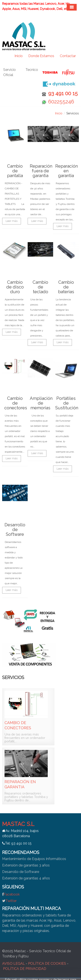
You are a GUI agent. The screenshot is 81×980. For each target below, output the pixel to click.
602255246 (61, 102)
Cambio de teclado (40, 287)
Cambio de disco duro (15, 287)
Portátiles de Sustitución (67, 403)
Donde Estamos (41, 56)
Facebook (12, 894)
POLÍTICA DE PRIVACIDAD (25, 969)
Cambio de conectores (16, 403)
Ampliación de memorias (41, 403)
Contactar (68, 56)
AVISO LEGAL (13, 964)
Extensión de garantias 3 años (26, 865)
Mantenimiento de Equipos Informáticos (34, 859)
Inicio (19, 56)
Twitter (11, 901)
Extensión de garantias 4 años (26, 878)
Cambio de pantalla (15, 171)
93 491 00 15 (63, 93)
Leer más (12, 221)
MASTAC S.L (18, 824)
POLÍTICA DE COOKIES (47, 964)
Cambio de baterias (66, 287)
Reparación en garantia (67, 171)
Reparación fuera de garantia (41, 171)
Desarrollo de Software (15, 530)
